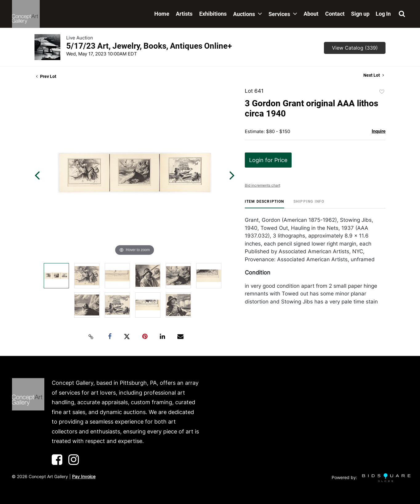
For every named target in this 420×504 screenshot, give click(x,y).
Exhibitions (213, 14)
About (311, 14)
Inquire (379, 131)
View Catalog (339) (355, 48)
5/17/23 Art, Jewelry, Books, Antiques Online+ (149, 46)
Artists (184, 14)
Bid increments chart (262, 185)
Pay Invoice (84, 476)
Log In (383, 14)
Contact (335, 14)
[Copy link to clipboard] (91, 337)
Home (162, 14)
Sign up (360, 14)
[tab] (265, 204)
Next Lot (374, 75)
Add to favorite (382, 92)
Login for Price (268, 160)
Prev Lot (46, 76)
